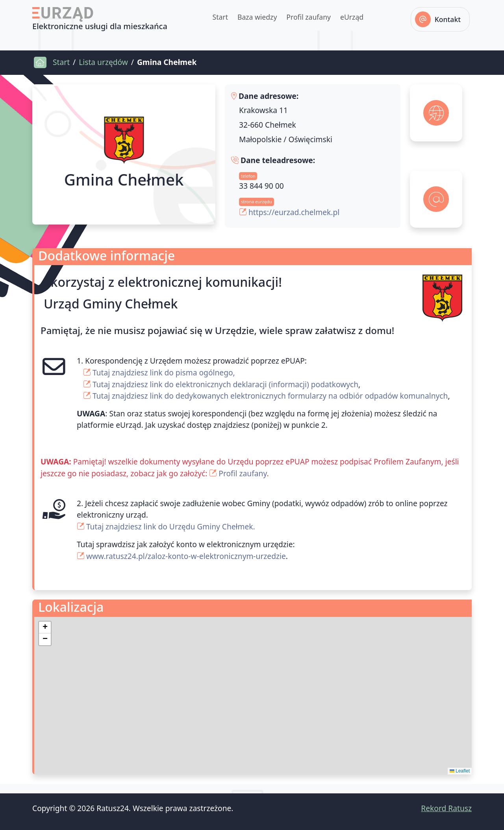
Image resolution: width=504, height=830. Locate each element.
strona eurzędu (257, 201)
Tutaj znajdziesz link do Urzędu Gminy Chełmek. (171, 526)
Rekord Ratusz (446, 808)
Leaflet (460, 771)
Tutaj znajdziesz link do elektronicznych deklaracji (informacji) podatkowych (225, 384)
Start (220, 17)
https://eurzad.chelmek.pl (294, 212)
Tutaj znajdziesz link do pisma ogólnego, (164, 372)
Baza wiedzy (257, 17)
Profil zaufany (309, 17)
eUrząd (352, 17)
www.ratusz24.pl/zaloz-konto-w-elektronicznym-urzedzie (186, 556)
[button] (45, 628)
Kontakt (448, 19)
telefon (248, 176)
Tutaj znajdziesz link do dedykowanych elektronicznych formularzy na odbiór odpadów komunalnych (270, 396)
